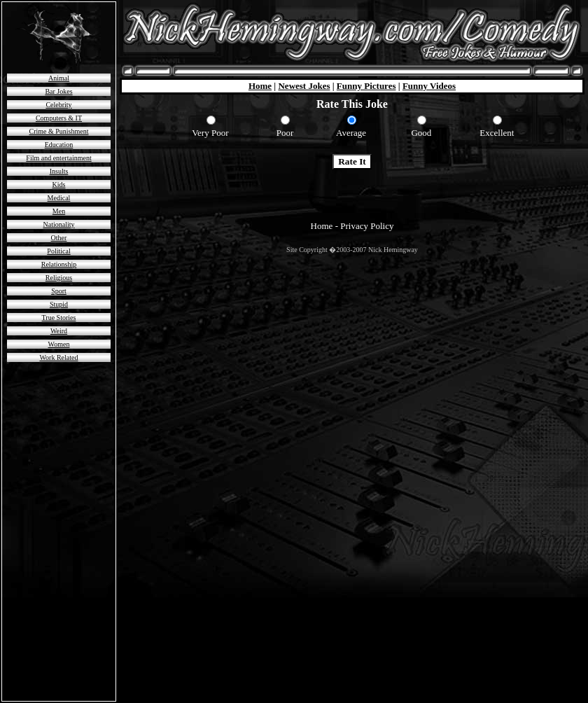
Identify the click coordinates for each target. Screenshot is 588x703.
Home (260, 86)
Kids (59, 185)
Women (59, 344)
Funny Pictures (366, 86)
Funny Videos (429, 86)
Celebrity (58, 105)
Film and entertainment (58, 158)
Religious (59, 278)
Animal (59, 78)
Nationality (59, 224)
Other (59, 238)
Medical (59, 198)
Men (59, 211)
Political (58, 251)
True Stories (59, 318)
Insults (59, 171)
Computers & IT (59, 118)
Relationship (59, 264)
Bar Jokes (58, 91)
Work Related (58, 357)
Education (59, 145)
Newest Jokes (304, 86)
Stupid (59, 304)
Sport (59, 291)
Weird (59, 331)
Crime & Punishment (59, 131)
